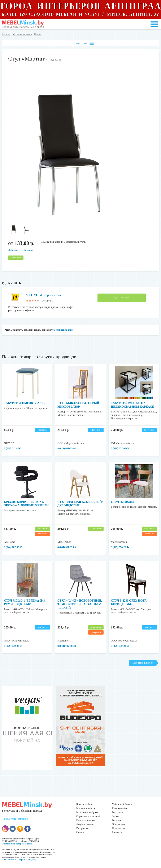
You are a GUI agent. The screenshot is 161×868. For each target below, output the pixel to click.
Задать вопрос (122, 297)
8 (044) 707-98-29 (13, 547)
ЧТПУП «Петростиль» (43, 295)
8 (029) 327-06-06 (120, 448)
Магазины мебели (86, 808)
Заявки (116, 816)
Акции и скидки (85, 824)
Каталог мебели (85, 804)
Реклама (116, 820)
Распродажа (83, 828)
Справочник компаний (88, 816)
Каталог (6, 34)
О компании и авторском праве (17, 844)
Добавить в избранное (21, 250)
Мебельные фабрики (87, 812)
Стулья (38, 34)
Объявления (118, 824)
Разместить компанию (16, 819)
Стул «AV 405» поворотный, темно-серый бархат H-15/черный (80, 604)
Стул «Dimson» (123, 502)
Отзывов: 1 (47, 301)
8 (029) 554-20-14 (120, 547)
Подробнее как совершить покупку (19, 859)
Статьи (80, 832)
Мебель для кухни (22, 34)
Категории (84, 43)
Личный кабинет (121, 808)
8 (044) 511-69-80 (67, 547)
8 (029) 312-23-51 (13, 448)
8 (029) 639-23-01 (67, 448)
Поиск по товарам (86, 820)
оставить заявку (64, 330)
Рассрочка (117, 812)
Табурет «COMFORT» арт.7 (25, 403)
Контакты (117, 832)
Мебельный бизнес (122, 804)
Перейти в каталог (142, 663)
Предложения (119, 828)
